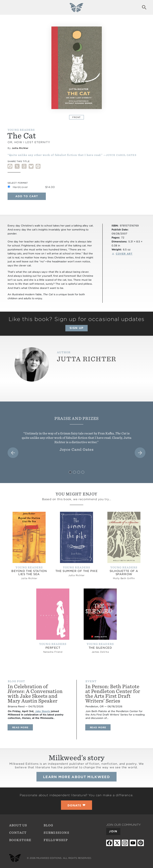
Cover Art (124, 254)
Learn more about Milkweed (76, 777)
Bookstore (20, 840)
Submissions (56, 833)
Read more (23, 727)
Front (76, 117)
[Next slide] (140, 453)
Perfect (53, 648)
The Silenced (100, 648)
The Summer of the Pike (76, 571)
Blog (49, 825)
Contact (18, 833)
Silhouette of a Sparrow (124, 572)
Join (113, 831)
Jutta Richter (20, 148)
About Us (18, 825)
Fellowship (56, 840)
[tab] (70, 472)
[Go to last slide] (13, 453)
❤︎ (76, 805)
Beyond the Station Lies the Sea (29, 572)
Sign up (76, 328)
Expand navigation (9, 7)
